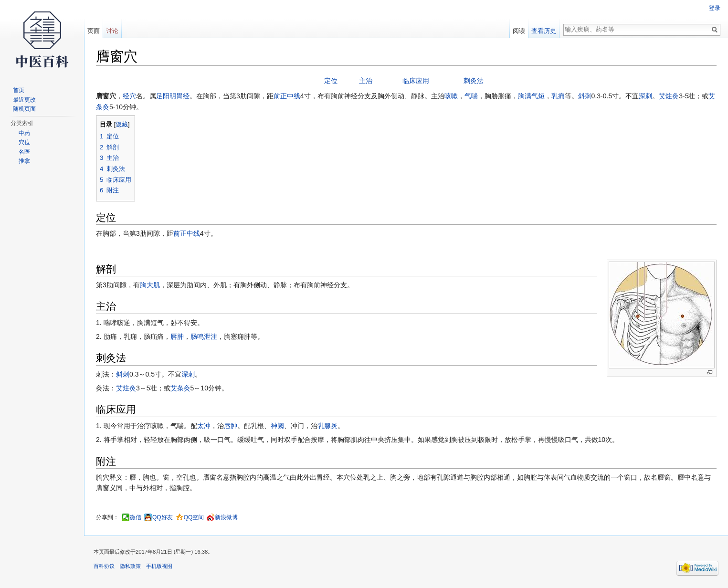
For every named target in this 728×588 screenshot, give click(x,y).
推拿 (24, 161)
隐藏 (122, 125)
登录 (715, 8)
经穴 (129, 96)
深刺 (645, 96)
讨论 (112, 31)
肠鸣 (197, 336)
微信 (136, 517)
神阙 (277, 426)
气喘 (471, 96)
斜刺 (585, 96)
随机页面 (24, 109)
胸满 (525, 96)
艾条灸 (180, 388)
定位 (331, 81)
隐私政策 (130, 566)
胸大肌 (150, 285)
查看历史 (544, 31)
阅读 (519, 31)
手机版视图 (159, 566)
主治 (366, 81)
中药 (24, 133)
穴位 (24, 142)
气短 (538, 96)
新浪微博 (226, 517)
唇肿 (177, 336)
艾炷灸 (669, 96)
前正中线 (287, 96)
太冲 (204, 426)
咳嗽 (451, 96)
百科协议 (104, 566)
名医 (24, 152)
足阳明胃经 (173, 96)
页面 (94, 31)
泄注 (211, 336)
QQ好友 (163, 517)
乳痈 (558, 96)
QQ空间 (194, 517)
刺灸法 (474, 81)
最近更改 (24, 100)
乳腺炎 (327, 426)
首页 (19, 90)
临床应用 (416, 81)
